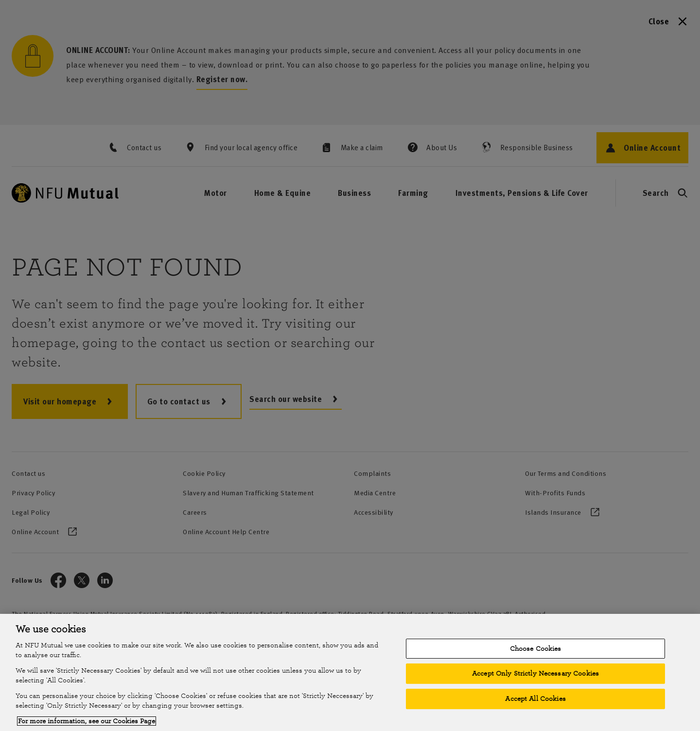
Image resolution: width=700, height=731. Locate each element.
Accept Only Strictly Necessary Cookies (535, 673)
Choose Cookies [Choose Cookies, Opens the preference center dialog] (536, 649)
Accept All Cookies (535, 699)
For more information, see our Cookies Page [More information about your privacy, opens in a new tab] (87, 721)
